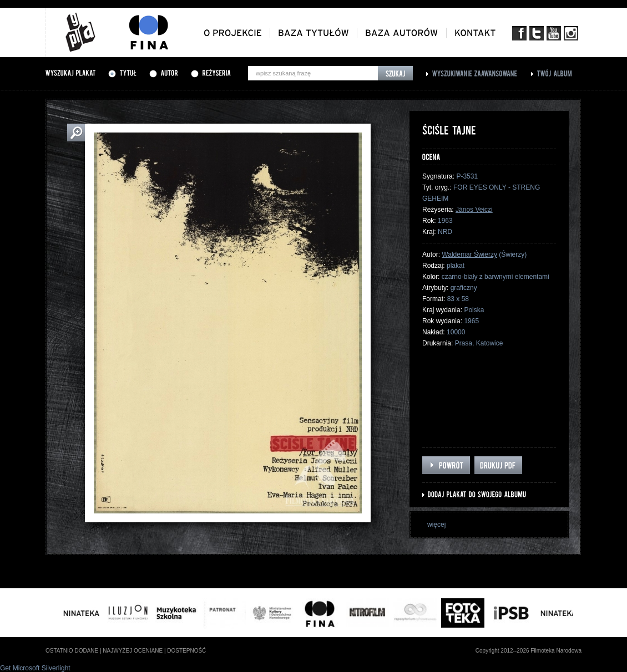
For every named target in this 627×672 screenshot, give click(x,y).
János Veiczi (474, 210)
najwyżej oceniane (133, 651)
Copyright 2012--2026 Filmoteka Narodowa (529, 651)
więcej (436, 525)
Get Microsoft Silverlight (35, 668)
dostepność (186, 651)
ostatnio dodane (72, 651)
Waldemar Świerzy (469, 254)
